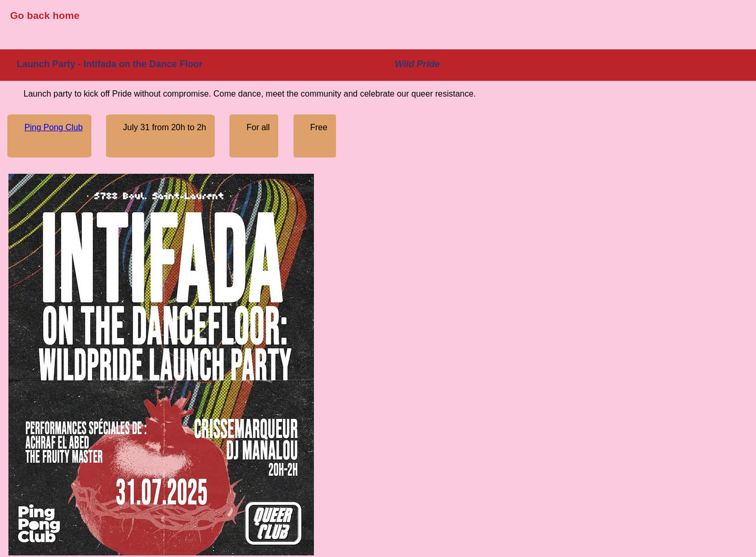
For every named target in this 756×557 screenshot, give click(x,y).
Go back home (45, 15)
